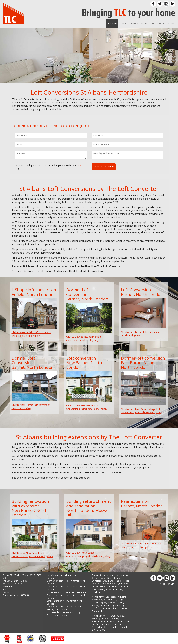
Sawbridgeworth (119, 627)
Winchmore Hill (99, 592)
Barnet (95, 578)
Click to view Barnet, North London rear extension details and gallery (143, 545)
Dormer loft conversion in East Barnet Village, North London (65, 608)
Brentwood (97, 600)
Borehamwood (99, 621)
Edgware (96, 584)
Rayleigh (121, 605)
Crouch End (108, 581)
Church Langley (99, 603)
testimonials (159, 23)
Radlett (107, 627)
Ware (104, 630)
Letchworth (119, 624)
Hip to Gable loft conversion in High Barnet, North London (64, 614)
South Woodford (109, 608)
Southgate (124, 586)
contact (173, 23)
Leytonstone (122, 584)
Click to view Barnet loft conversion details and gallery (140, 334)
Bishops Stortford (110, 619)
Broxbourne (113, 621)
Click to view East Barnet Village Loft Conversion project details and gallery (141, 411)
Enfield (118, 581)
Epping (120, 603)
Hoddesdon (107, 624)
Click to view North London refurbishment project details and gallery (88, 554)
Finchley (105, 584)
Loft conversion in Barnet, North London (66, 592)
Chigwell (122, 600)
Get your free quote (104, 167)
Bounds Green (106, 578)
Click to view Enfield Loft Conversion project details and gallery (32, 334)
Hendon (126, 581)
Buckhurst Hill (110, 600)
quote (123, 23)
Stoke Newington (100, 589)
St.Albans (96, 630)
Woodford (97, 611)
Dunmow (112, 603)
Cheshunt (124, 621)
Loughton (104, 605)
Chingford (97, 581)
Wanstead (123, 608)
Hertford (96, 624)
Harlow (95, 605)
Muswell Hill (97, 586)
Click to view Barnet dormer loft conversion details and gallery (84, 338)
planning (133, 23)
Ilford (112, 584)
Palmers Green (111, 586)
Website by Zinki (168, 584)
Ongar (113, 605)
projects (145, 23)
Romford (96, 608)
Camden (118, 578)
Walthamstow (116, 589)
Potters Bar (97, 627)
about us (112, 23)
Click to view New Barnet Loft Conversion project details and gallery (87, 407)
